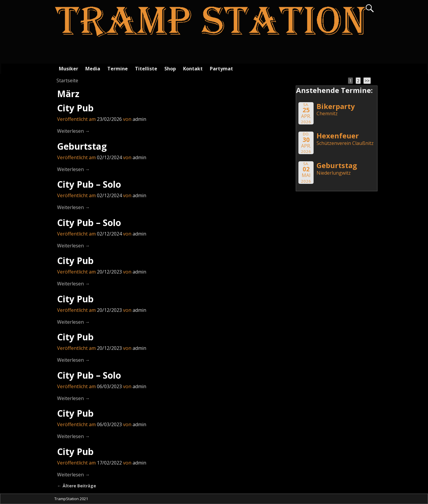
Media (93, 69)
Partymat (221, 69)
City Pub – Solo (89, 184)
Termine (118, 69)
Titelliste (146, 69)
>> (367, 81)
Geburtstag (82, 146)
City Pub (75, 108)
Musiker (69, 69)
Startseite (67, 80)
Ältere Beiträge (77, 486)
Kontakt (193, 69)
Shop (170, 69)
